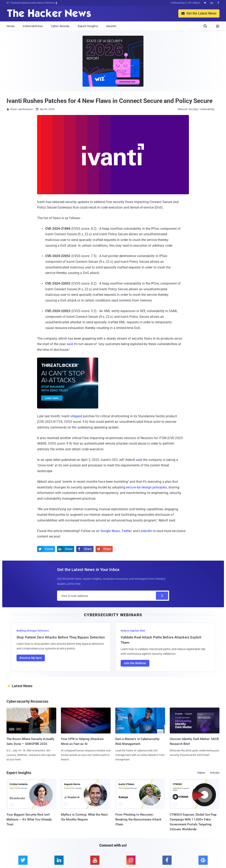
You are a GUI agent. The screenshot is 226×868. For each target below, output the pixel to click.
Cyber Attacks (60, 26)
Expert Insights (88, 26)
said (70, 344)
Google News (110, 531)
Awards (111, 26)
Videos (201, 773)
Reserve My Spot (31, 658)
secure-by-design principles (146, 487)
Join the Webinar (135, 663)
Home (10, 26)
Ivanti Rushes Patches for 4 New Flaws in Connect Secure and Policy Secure (110, 101)
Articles (215, 773)
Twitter (127, 531)
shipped (76, 416)
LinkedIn (146, 531)
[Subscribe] (162, 596)
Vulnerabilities (33, 26)
